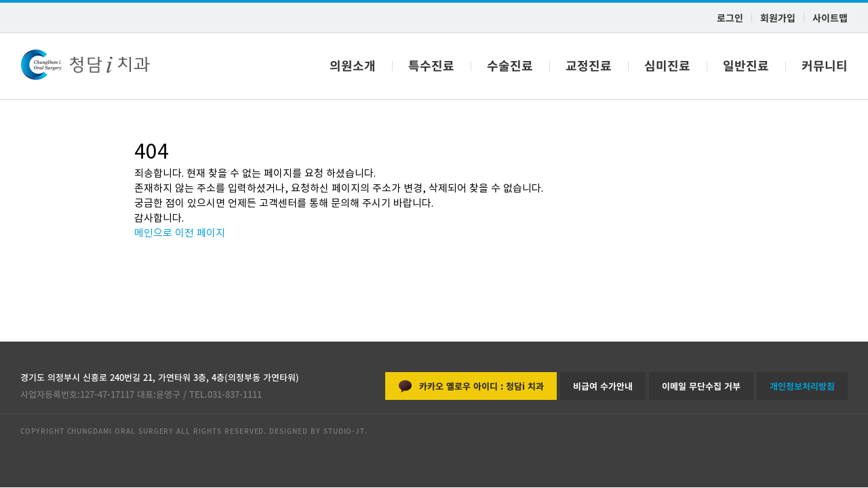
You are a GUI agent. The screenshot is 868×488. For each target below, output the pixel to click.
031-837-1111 (235, 394)
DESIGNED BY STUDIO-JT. (317, 431)
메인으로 (153, 232)
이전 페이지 (200, 232)
